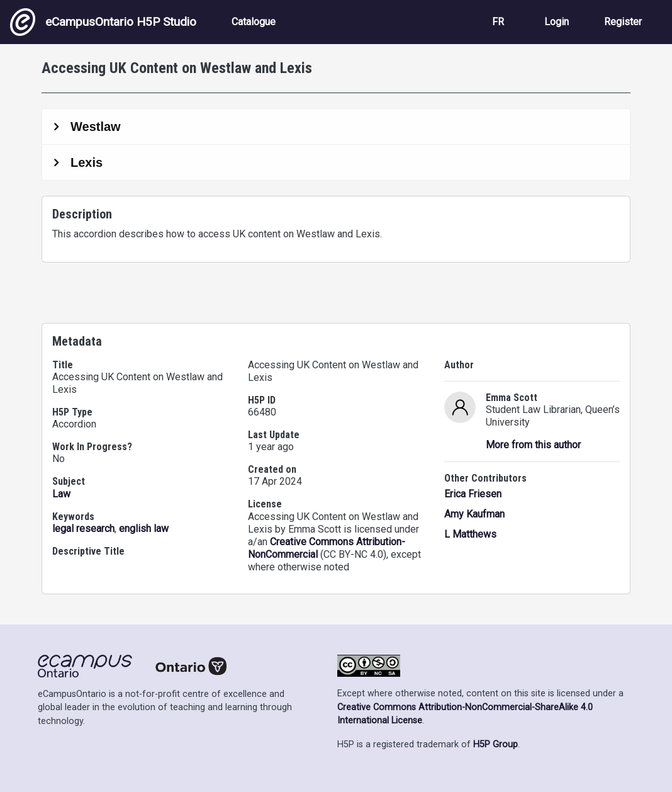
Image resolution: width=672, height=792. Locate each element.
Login (557, 22)
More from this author (533, 445)
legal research (83, 529)
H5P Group (496, 744)
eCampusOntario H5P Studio (103, 22)
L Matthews (470, 534)
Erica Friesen (473, 494)
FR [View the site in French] (498, 22)
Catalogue (254, 22)
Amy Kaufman (474, 514)
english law (144, 529)
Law (61, 494)
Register (623, 22)
